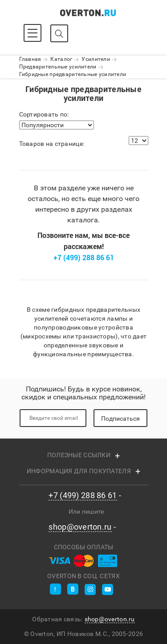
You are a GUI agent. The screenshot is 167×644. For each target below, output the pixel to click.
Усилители (96, 59)
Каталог (61, 59)
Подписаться (120, 419)
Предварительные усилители (58, 67)
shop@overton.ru (80, 527)
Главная (30, 59)
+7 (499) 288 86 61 (84, 257)
